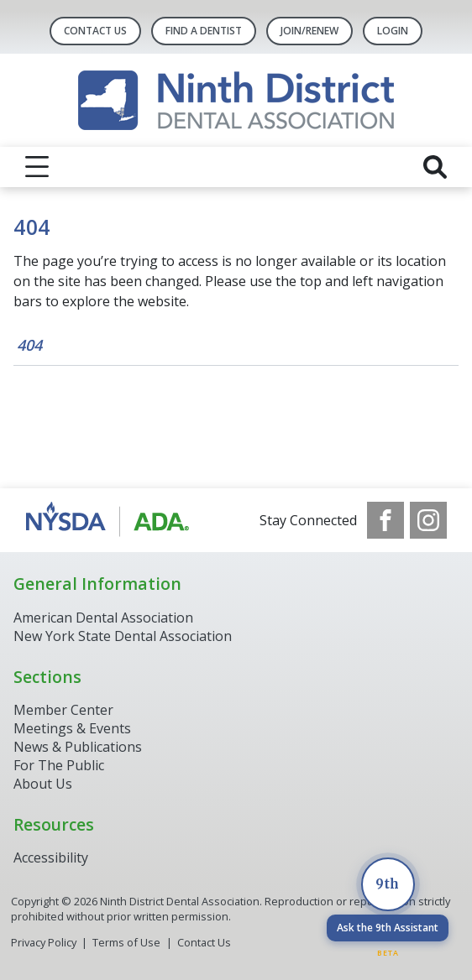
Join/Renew (309, 31)
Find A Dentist (204, 31)
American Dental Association (103, 618)
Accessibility (51, 857)
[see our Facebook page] (385, 520)
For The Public (59, 765)
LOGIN (393, 31)
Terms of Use (126, 942)
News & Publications (78, 747)
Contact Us (95, 31)
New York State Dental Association (124, 636)
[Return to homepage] (236, 100)
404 (29, 345)
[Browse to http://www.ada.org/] (110, 520)
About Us (43, 784)
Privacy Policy (44, 942)
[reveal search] (435, 167)
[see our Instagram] (428, 520)
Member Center (63, 710)
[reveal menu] (37, 167)
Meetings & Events (72, 728)
